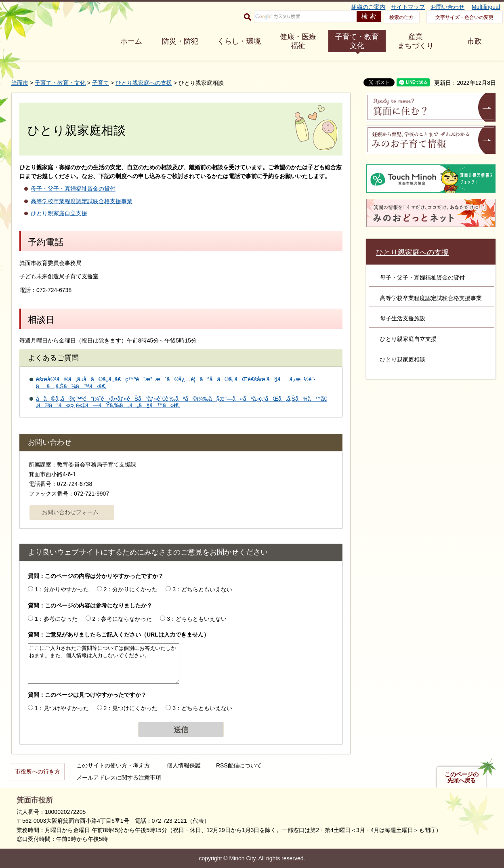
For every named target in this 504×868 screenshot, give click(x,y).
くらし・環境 (239, 41)
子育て (101, 83)
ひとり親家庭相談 (403, 359)
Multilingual (486, 7)
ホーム (131, 41)
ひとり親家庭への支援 (144, 83)
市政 (475, 41)
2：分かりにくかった (131, 589)
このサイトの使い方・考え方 (113, 765)
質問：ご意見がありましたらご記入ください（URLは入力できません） (119, 635)
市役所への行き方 (38, 771)
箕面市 (20, 83)
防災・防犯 (180, 41)
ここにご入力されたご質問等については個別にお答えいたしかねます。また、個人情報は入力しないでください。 (104, 664)
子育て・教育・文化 (60, 83)
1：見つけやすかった (62, 708)
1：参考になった (56, 619)
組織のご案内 (368, 7)
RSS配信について (239, 765)
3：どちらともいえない (202, 589)
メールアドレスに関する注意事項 (119, 778)
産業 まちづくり (416, 41)
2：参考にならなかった (122, 619)
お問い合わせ (447, 7)
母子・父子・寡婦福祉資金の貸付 (73, 189)
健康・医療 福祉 (298, 41)
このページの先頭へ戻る (462, 778)
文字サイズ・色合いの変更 (464, 17)
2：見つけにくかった (131, 708)
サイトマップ (408, 7)
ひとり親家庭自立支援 (59, 213)
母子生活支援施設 (403, 318)
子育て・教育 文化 (357, 41)
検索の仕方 (401, 17)
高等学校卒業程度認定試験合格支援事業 (82, 201)
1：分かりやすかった (62, 589)
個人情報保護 (184, 765)
